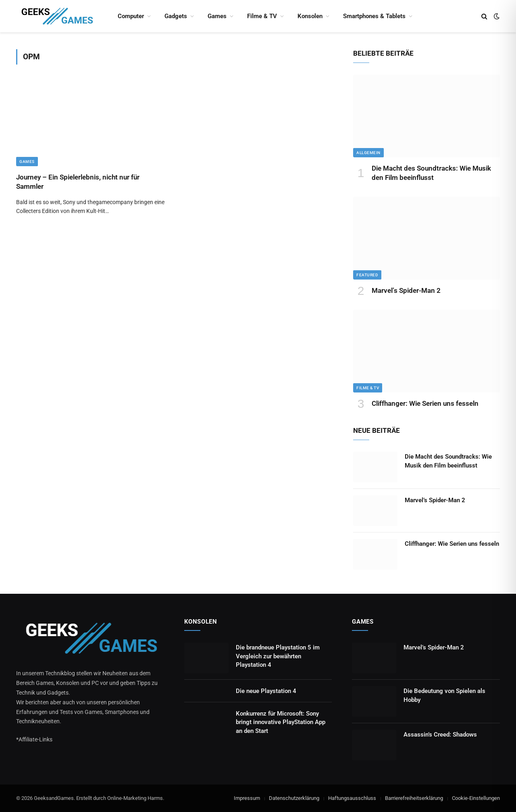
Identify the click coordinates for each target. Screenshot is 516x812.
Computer (131, 16)
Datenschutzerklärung (294, 798)
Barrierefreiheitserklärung (414, 798)
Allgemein (368, 153)
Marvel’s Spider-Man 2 (406, 290)
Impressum (247, 798)
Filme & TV (262, 16)
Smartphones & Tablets (374, 16)
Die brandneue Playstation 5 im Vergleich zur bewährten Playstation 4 (278, 656)
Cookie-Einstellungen (476, 798)
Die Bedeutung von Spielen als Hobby (444, 695)
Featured (367, 275)
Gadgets (176, 16)
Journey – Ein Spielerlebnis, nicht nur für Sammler (78, 182)
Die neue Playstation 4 (266, 691)
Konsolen (310, 16)
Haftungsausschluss (352, 798)
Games (217, 16)
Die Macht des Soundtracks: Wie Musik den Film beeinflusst (431, 173)
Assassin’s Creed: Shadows (440, 735)
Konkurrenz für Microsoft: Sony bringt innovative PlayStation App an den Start (281, 722)
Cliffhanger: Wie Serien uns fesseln (425, 403)
